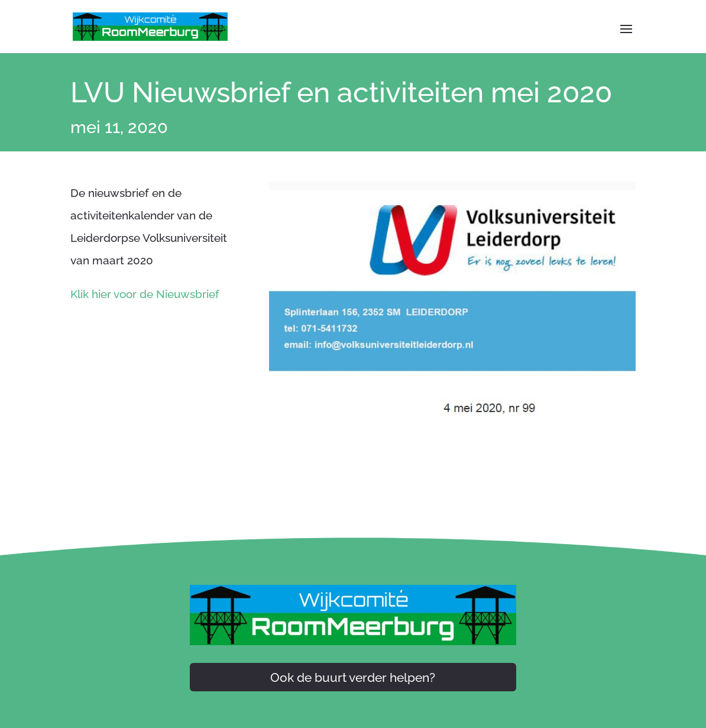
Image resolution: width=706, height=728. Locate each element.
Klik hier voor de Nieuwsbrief (145, 294)
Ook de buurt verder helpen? (353, 677)
